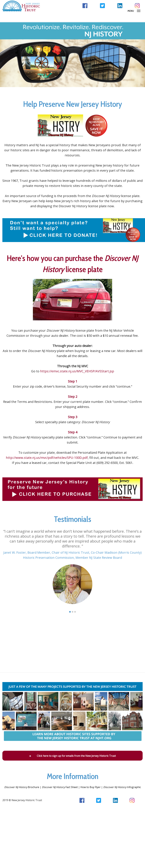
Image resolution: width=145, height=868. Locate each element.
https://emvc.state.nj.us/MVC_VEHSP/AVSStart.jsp (77, 371)
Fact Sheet (60, 787)
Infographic (122, 787)
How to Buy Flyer (91, 787)
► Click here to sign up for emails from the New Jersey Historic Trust (72, 756)
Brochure (22, 787)
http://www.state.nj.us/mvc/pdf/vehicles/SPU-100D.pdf (47, 458)
